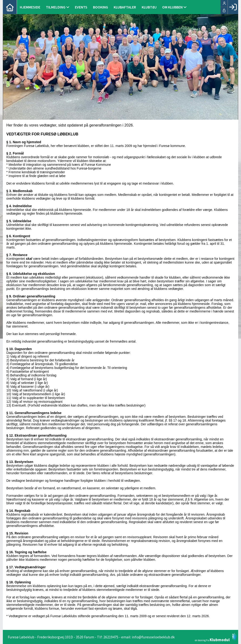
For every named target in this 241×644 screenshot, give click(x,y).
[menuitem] (10, 7)
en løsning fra (216, 637)
